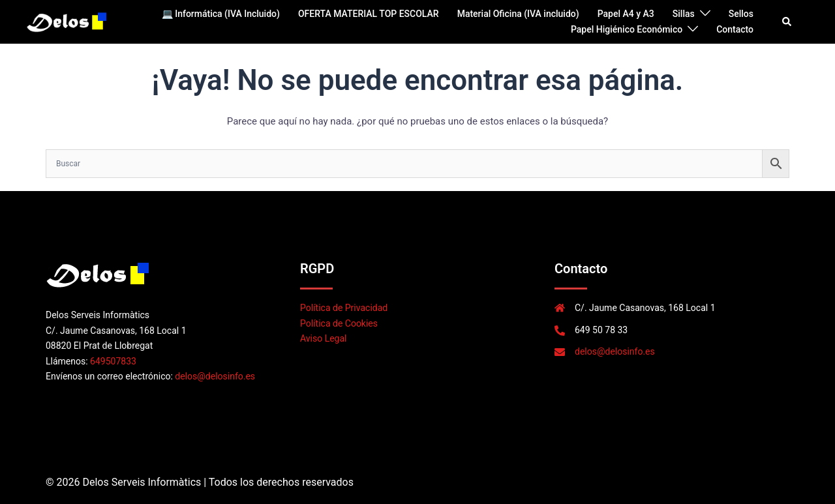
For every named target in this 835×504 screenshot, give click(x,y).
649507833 (113, 361)
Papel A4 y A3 (626, 14)
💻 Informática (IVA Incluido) (221, 14)
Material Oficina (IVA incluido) (518, 14)
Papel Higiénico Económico (627, 29)
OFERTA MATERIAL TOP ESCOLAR (369, 14)
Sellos (741, 14)
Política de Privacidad (344, 308)
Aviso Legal (324, 338)
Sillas (684, 14)
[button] (787, 22)
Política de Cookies (339, 323)
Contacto (735, 29)
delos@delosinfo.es (215, 376)
